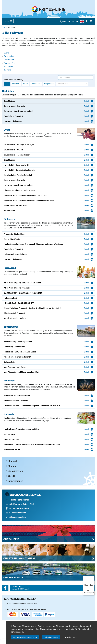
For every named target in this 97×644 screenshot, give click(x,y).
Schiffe (11, 476)
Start (4, 27)
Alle (7, 84)
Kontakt (11, 461)
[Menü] (93, 577)
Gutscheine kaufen (16, 513)
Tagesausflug (9, 63)
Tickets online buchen (18, 500)
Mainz (25, 84)
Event (6, 53)
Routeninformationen (17, 508)
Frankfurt (16, 84)
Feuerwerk (8, 67)
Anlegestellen (14, 471)
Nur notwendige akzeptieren (25, 637)
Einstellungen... (70, 637)
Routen (11, 466)
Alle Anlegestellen (16, 517)
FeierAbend (9, 60)
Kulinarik (7, 70)
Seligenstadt (49, 84)
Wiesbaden (36, 84)
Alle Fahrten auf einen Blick (20, 504)
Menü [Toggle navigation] (9, 21)
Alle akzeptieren (51, 637)
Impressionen (14, 481)
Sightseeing (9, 56)
